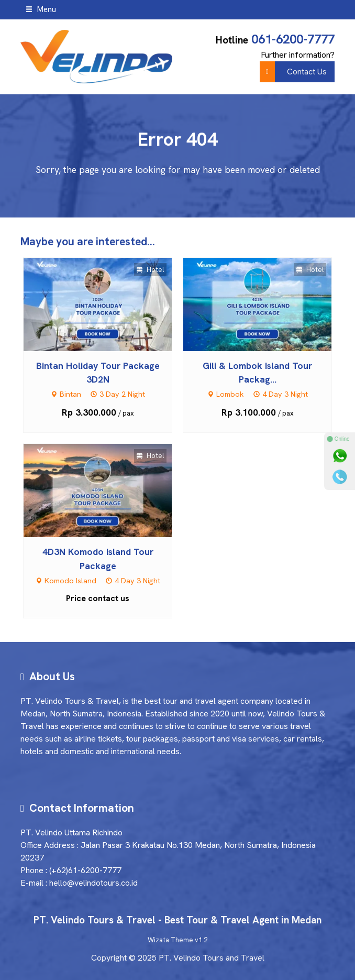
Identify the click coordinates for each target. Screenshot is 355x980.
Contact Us (293, 72)
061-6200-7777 (293, 39)
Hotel (150, 270)
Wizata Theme (170, 940)
